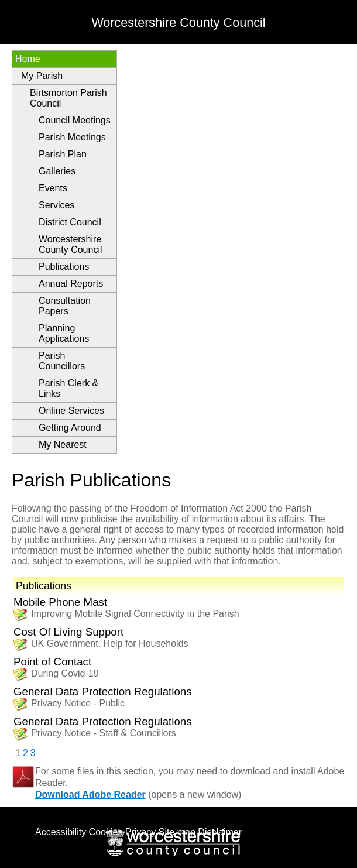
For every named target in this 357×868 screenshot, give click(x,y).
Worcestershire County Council (71, 244)
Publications (64, 267)
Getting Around (70, 428)
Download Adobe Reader (90, 795)
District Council (70, 222)
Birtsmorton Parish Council (68, 98)
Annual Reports (71, 284)
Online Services (71, 411)
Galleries (57, 171)
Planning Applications (64, 333)
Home (28, 59)
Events (53, 188)
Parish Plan (63, 154)
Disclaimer (220, 832)
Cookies (106, 832)
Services (56, 205)
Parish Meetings (72, 137)
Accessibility (61, 832)
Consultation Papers (65, 306)
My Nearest (63, 445)
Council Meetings (75, 120)
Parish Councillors (62, 361)
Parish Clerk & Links (68, 388)
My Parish (42, 76)
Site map (177, 832)
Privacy (140, 832)
